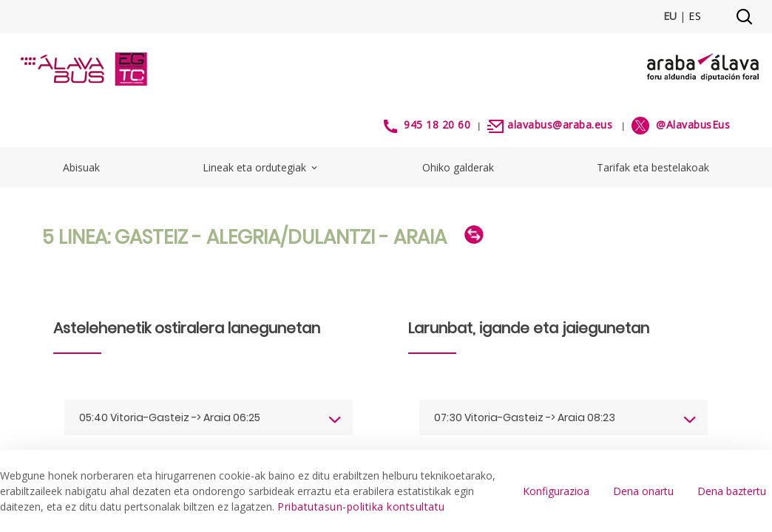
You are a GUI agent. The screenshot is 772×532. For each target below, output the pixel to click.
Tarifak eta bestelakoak (653, 167)
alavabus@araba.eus (560, 125)
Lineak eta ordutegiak (261, 167)
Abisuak (81, 167)
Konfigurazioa (556, 491)
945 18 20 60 (437, 125)
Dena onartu (643, 491)
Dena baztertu (732, 491)
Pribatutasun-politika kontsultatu (361, 507)
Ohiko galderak (458, 167)
